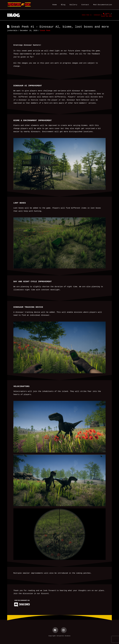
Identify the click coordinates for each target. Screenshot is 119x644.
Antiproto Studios (64, 636)
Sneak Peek (45, 30)
